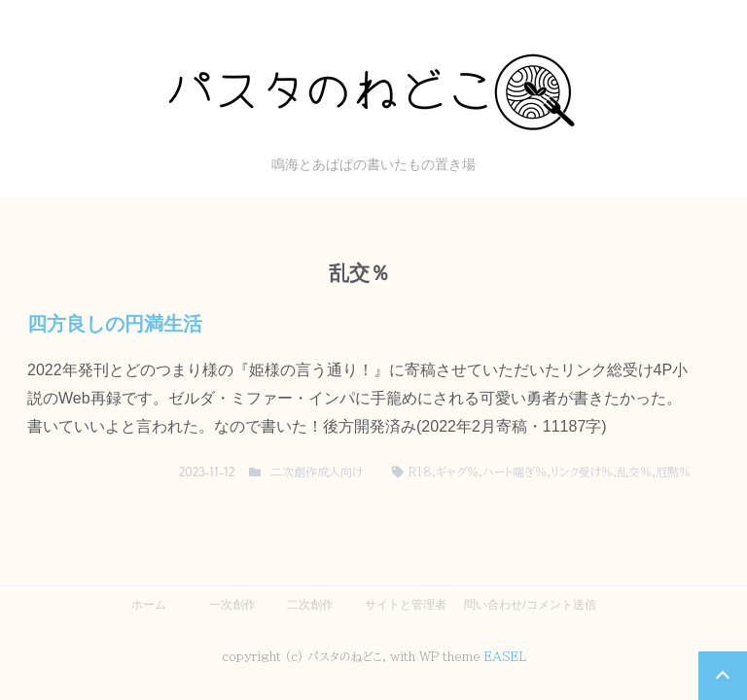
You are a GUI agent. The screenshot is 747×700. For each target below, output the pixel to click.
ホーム (149, 605)
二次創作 (310, 605)
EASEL (505, 656)
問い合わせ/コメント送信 (530, 605)
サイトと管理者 (406, 605)
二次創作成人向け (317, 472)
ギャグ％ (457, 472)
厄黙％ (673, 472)
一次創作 (232, 605)
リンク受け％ (582, 472)
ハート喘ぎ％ (515, 472)
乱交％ (634, 472)
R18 (420, 472)
